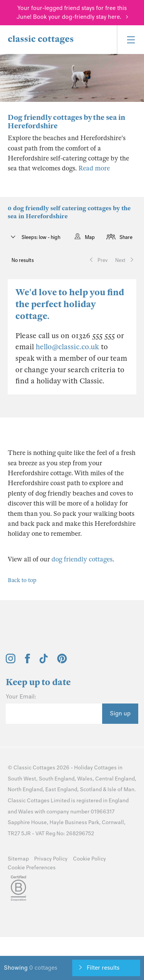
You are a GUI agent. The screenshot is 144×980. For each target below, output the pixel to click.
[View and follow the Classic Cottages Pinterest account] (62, 661)
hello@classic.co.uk (67, 347)
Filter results (103, 968)
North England (25, 789)
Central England (115, 779)
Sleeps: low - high (40, 237)
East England (61, 789)
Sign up (120, 713)
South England (57, 779)
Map (90, 237)
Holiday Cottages (95, 768)
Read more (94, 168)
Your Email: (21, 697)
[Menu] (130, 40)
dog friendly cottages (82, 559)
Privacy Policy (51, 859)
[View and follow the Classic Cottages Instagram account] (11, 661)
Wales (85, 779)
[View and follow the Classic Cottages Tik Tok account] (44, 661)
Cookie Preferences (32, 868)
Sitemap (18, 859)
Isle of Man (121, 789)
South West (22, 779)
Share (126, 237)
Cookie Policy (89, 859)
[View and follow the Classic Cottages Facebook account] (27, 661)
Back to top (22, 580)
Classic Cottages (34, 768)
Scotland (91, 789)
